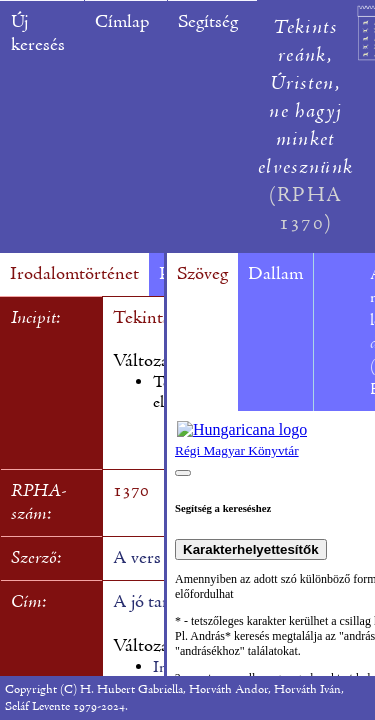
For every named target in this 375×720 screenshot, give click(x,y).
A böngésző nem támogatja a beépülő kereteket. (271, 543)
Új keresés (38, 34)
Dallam (275, 274)
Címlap (122, 22)
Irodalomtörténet (74, 274)
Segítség (208, 22)
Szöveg (202, 274)
